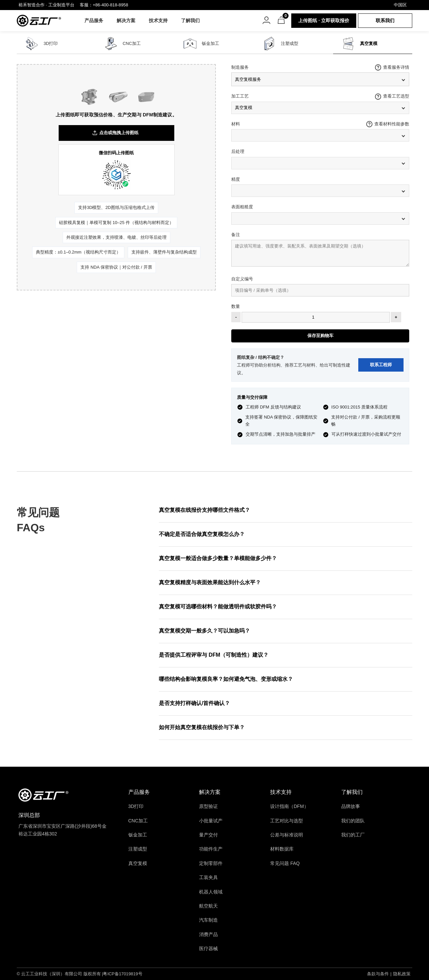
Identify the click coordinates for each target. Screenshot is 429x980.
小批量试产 (211, 821)
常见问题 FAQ (285, 863)
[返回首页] (43, 795)
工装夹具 (208, 877)
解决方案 (127, 20)
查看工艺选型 (396, 96)
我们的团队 (353, 821)
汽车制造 (208, 920)
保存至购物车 (320, 336)
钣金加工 (210, 43)
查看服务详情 (396, 67)
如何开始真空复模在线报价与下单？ (202, 727)
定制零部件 (211, 863)
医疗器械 (208, 948)
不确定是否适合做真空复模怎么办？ (202, 534)
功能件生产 (211, 849)
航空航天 (208, 906)
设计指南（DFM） (289, 806)
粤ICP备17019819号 (122, 974)
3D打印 (51, 43)
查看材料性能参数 (392, 124)
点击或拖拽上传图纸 (115, 133)
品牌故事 (351, 806)
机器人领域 (211, 892)
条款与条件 (378, 974)
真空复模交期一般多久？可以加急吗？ (204, 631)
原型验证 (208, 806)
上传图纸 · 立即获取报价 (324, 20)
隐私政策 (402, 974)
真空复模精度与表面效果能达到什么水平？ (210, 582)
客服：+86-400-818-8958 (104, 5)
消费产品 (208, 934)
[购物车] (281, 20)
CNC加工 (132, 43)
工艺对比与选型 (287, 821)
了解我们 (191, 20)
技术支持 (159, 20)
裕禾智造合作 (32, 5)
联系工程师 (381, 365)
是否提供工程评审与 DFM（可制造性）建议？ (214, 655)
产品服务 (95, 20)
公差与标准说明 (287, 835)
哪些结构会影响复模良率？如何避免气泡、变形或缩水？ (226, 679)
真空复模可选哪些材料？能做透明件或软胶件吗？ (218, 607)
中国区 (400, 5)
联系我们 (385, 20)
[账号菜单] (266, 20)
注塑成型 (290, 43)
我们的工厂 (353, 835)
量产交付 (208, 835)
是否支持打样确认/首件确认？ (194, 703)
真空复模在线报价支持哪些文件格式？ (204, 510)
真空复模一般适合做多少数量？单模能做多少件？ (218, 558)
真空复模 (369, 43)
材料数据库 (282, 849)
